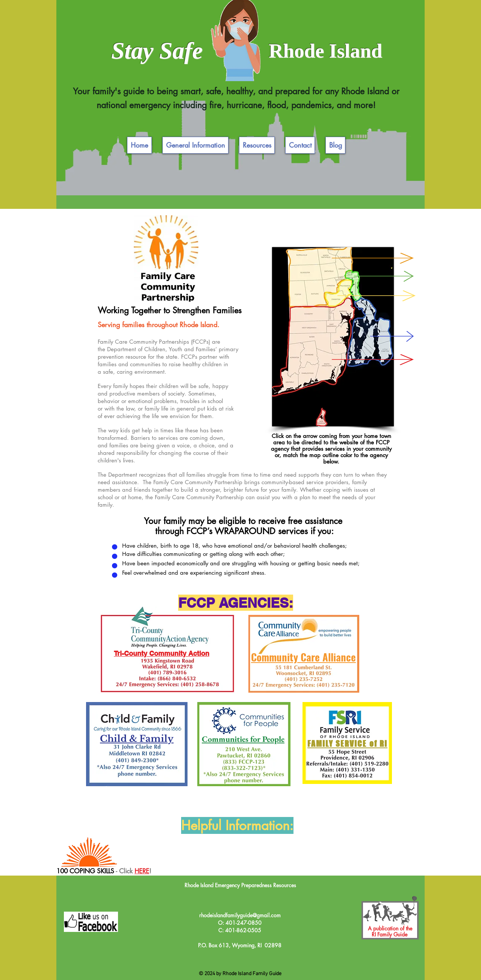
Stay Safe (157, 51)
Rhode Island (325, 51)
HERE (142, 871)
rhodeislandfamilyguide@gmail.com (240, 915)
